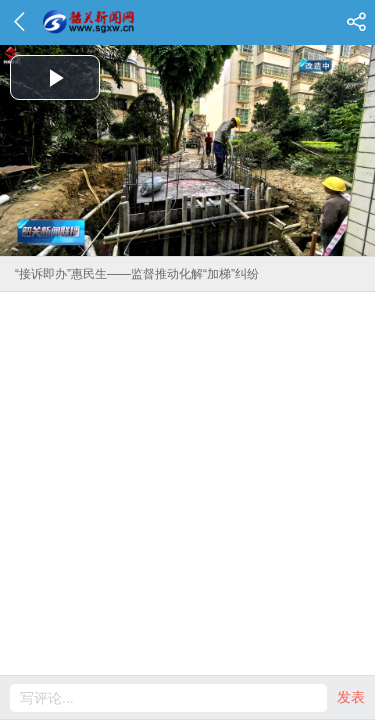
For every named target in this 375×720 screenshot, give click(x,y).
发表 (351, 697)
